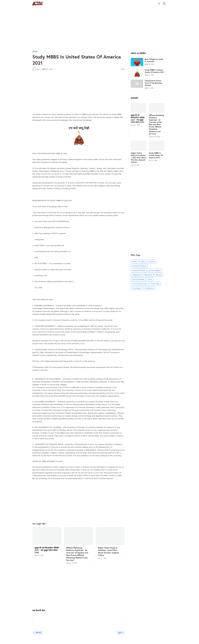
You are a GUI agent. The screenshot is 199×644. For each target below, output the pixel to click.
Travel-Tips (155, 284)
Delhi (143, 261)
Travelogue (137, 288)
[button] (159, 4)
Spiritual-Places (138, 279)
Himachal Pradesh (139, 266)
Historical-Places (139, 270)
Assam (135, 261)
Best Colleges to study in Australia (154, 60)
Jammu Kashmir (155, 270)
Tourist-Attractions (140, 284)
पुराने (120, 633)
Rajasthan (148, 275)
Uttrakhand (149, 288)
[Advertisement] (99, 29)
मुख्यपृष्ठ (35, 52)
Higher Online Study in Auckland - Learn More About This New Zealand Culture (108, 551)
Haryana (152, 261)
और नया (38, 633)
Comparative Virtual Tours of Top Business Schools (153, 83)
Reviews (159, 275)
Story (150, 279)
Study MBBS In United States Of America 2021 (154, 71)
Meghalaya (136, 275)
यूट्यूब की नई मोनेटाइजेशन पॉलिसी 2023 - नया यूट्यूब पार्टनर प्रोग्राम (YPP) (47, 550)
